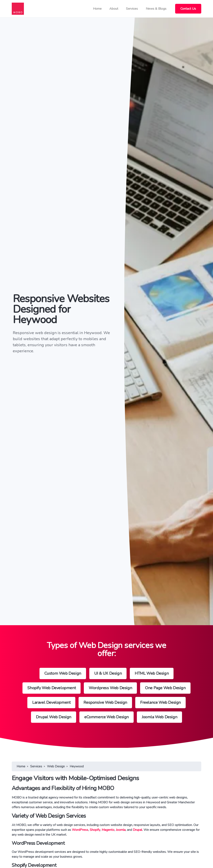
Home (97, 9)
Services (132, 9)
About (114, 9)
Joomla (121, 830)
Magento (108, 830)
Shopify (95, 830)
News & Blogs (156, 9)
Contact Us (188, 9)
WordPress (80, 830)
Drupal (137, 830)
